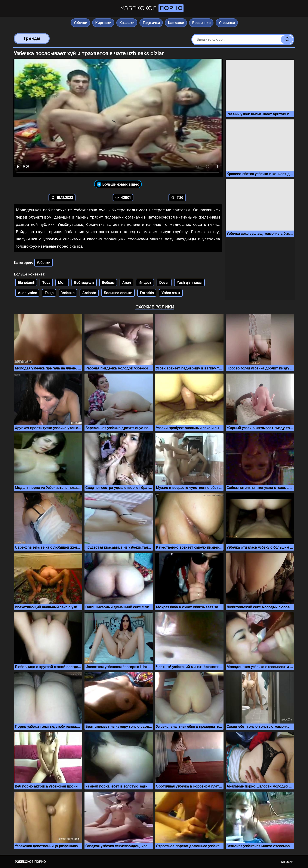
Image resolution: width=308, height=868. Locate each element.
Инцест (145, 283)
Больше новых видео (118, 184)
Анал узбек (27, 293)
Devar (164, 283)
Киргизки (103, 23)
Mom (62, 283)
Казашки (127, 23)
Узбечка (68, 293)
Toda (46, 283)
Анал (126, 283)
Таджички (151, 23)
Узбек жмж (171, 293)
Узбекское (152, 8)
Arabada (89, 293)
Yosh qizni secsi (189, 283)
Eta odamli (26, 283)
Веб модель (84, 283)
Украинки (227, 23)
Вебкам (108, 283)
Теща (49, 293)
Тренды (32, 38)
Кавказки (176, 23)
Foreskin (147, 293)
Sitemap (287, 862)
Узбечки (80, 23)
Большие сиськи (118, 293)
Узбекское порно (30, 862)
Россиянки (201, 23)
